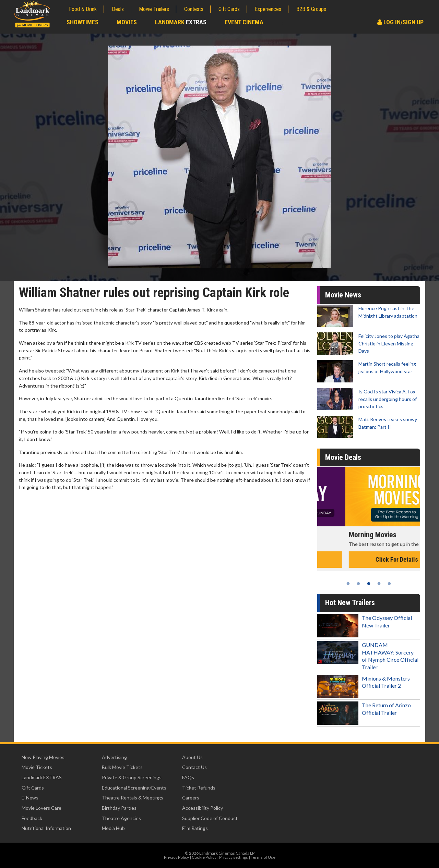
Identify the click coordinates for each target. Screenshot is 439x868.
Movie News (343, 295)
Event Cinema (244, 22)
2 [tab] (358, 584)
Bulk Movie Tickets (122, 767)
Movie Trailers (154, 9)
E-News (30, 798)
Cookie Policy (204, 857)
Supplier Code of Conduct (210, 818)
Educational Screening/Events (134, 788)
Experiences (268, 9)
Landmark (181, 22)
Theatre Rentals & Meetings (133, 798)
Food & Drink (83, 9)
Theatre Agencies (121, 818)
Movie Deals (343, 457)
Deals (118, 9)
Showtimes (82, 22)
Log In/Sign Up (400, 22)
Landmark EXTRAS (42, 777)
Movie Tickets (37, 767)
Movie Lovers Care (41, 808)
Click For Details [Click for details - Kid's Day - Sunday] (369, 559)
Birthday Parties (119, 808)
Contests (194, 9)
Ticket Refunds (199, 788)
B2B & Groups (311, 9)
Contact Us (194, 767)
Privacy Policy (176, 857)
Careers (191, 798)
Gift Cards (229, 9)
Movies (127, 22)
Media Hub (113, 828)
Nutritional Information (46, 828)
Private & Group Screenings (132, 777)
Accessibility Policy (203, 808)
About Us (192, 757)
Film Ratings (195, 828)
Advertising (114, 757)
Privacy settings (234, 857)
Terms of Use (263, 857)
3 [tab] (369, 584)
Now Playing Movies (43, 757)
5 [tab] (389, 584)
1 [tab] (348, 584)
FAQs (188, 777)
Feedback (32, 818)
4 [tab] (379, 584)
